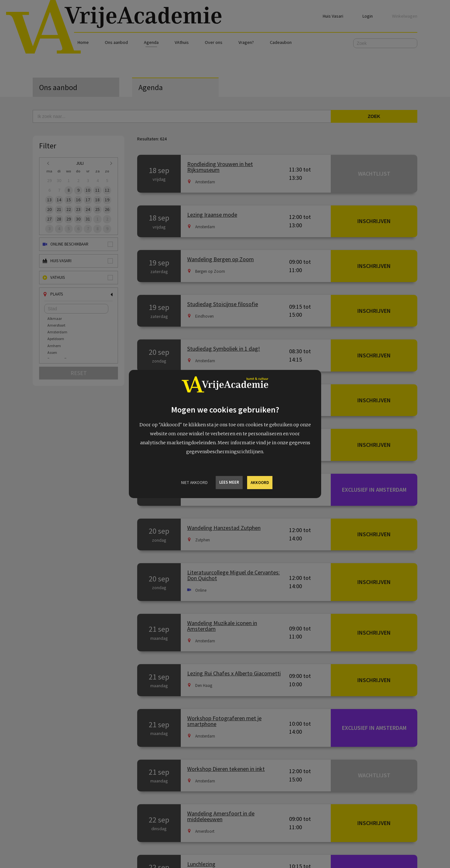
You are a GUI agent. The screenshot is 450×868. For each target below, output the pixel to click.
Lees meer (229, 482)
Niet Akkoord (194, 483)
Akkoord (260, 483)
